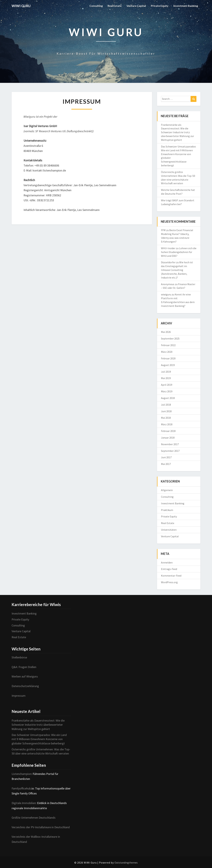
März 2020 (167, 352)
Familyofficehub (21, 788)
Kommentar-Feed (171, 576)
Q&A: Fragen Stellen (24, 667)
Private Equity (160, 6)
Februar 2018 (168, 431)
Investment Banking (186, 6)
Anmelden (167, 562)
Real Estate (115, 6)
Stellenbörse (19, 657)
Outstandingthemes (126, 863)
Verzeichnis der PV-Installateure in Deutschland (41, 827)
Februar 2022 (168, 345)
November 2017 (170, 444)
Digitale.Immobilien (24, 803)
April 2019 (167, 385)
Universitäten (169, 530)
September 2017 (170, 451)
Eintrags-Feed (169, 569)
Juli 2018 (166, 405)
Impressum (19, 696)
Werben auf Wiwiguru (25, 676)
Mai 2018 (166, 418)
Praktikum (167, 510)
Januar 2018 (168, 438)
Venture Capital (136, 6)
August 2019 (168, 365)
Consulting (96, 6)
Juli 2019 (166, 372)
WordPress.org (169, 582)
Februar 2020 (168, 358)
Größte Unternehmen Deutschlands (34, 818)
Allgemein (167, 490)
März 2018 (167, 424)
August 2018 (168, 398)
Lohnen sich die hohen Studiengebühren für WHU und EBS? (179, 252)
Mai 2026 (166, 332)
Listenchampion (21, 774)
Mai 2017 (166, 464)
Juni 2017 (166, 457)
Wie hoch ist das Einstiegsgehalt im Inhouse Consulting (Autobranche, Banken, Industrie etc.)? (177, 270)
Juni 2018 (166, 411)
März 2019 (167, 391)
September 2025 (170, 338)
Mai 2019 (166, 378)
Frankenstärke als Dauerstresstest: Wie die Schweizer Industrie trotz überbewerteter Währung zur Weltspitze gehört (177, 132)
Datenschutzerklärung (25, 686)
